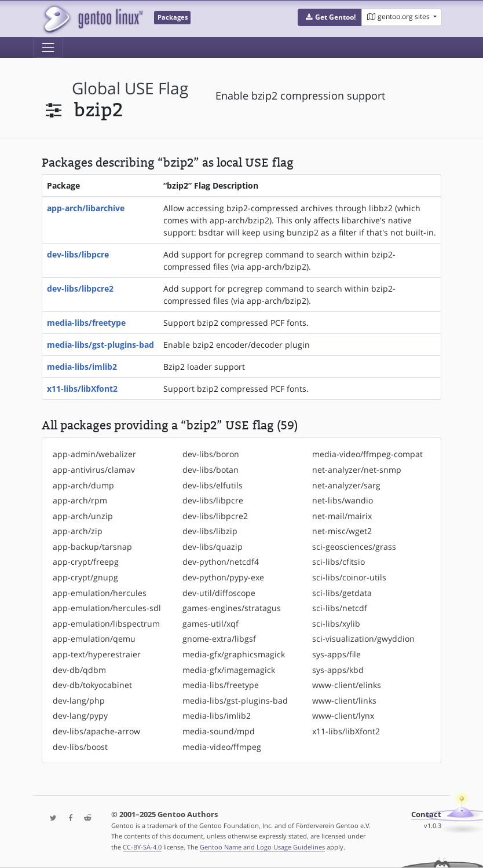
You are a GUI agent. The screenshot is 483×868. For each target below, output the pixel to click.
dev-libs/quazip (213, 547)
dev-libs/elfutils (213, 485)
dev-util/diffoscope (219, 593)
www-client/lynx (343, 716)
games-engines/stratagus (232, 608)
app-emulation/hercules (100, 593)
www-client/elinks (347, 685)
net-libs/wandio (343, 500)
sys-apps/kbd (338, 670)
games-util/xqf (211, 624)
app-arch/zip (78, 531)
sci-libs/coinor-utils (349, 577)
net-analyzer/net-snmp (357, 470)
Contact (426, 814)
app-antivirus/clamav (94, 470)
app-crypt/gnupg (85, 577)
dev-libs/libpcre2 (80, 288)
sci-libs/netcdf (340, 608)
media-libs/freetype (86, 323)
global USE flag (130, 88)
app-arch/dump (83, 485)
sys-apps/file (336, 654)
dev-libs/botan (211, 470)
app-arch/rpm (80, 500)
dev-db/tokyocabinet (92, 685)
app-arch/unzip (83, 516)
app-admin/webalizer (94, 454)
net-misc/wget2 (342, 531)
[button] (330, 17)
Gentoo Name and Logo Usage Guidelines (262, 847)
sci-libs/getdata (342, 593)
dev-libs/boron (211, 454)
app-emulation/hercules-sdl (107, 608)
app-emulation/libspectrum (106, 624)
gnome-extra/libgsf (219, 639)
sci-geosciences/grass (354, 547)
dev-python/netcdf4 (221, 562)
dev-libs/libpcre (78, 254)
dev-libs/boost (80, 747)
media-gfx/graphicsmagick (234, 654)
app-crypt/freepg (86, 562)
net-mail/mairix (342, 516)
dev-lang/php (79, 700)
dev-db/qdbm (79, 670)
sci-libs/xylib (336, 624)
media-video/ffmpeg (222, 747)
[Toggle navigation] (48, 47)
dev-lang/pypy (80, 716)
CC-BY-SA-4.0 (142, 847)
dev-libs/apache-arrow (96, 731)
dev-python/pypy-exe (223, 577)
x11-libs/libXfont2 (82, 389)
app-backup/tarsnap (92, 547)
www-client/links (344, 700)
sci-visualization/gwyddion (363, 639)
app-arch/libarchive (86, 208)
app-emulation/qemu (94, 639)
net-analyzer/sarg (346, 485)
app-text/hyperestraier (97, 654)
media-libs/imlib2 (82, 367)
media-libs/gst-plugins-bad (100, 345)
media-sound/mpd (219, 731)
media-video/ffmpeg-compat (367, 454)
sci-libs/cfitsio (339, 562)
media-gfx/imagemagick (229, 670)
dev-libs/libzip (210, 531)
